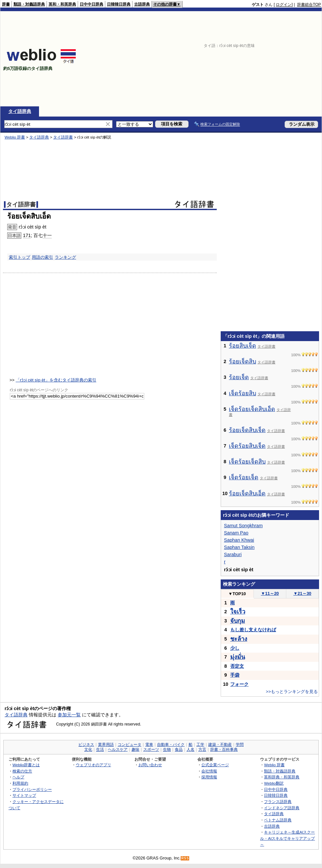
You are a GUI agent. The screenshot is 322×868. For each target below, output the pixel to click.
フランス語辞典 (278, 802)
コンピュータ (130, 745)
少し (235, 648)
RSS (185, 858)
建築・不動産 (220, 745)
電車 (149, 745)
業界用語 (106, 745)
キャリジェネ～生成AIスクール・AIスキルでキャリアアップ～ (287, 838)
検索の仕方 (22, 771)
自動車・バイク (171, 745)
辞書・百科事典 (224, 749)
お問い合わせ (150, 765)
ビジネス (86, 745)
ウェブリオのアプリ (93, 765)
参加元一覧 (69, 715)
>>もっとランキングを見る (292, 692)
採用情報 (209, 777)
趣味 (135, 749)
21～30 (302, 593)
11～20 (270, 593)
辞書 (6, 4)
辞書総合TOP (309, 5)
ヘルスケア (118, 749)
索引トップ (20, 257)
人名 (191, 749)
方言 (202, 749)
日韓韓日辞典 (119, 4)
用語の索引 (42, 257)
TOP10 (237, 594)
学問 (240, 745)
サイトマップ (24, 795)
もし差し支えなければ (253, 630)
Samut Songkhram (243, 526)
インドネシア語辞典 (282, 808)
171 (27, 235)
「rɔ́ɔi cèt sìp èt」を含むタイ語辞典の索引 (56, 380)
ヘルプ (18, 777)
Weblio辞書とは (26, 765)
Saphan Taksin (239, 547)
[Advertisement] (227, 59)
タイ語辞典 (20, 111)
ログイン (284, 5)
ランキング (65, 257)
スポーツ (151, 749)
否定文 (237, 666)
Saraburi (233, 554)
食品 (179, 749)
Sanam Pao (236, 533)
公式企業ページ (215, 765)
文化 (88, 749)
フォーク (239, 684)
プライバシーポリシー (32, 789)
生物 (167, 749)
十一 (47, 235)
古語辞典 (142, 4)
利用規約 (20, 783)
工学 (200, 745)
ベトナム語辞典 (278, 820)
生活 (100, 749)
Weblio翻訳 (274, 783)
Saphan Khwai (239, 540)
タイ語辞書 (63, 137)
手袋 (235, 675)
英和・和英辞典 (62, 4)
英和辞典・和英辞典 (282, 777)
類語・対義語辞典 (29, 4)
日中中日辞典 (91, 4)
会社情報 (209, 771)
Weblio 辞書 (15, 137)
